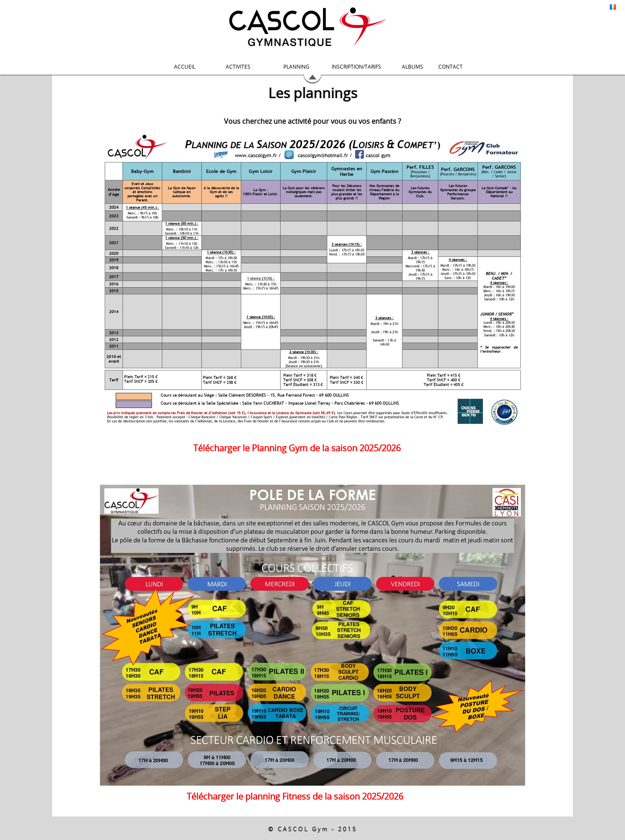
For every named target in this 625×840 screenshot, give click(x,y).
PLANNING (296, 66)
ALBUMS (413, 66)
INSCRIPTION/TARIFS (356, 66)
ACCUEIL (185, 66)
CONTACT (451, 66)
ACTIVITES (238, 66)
